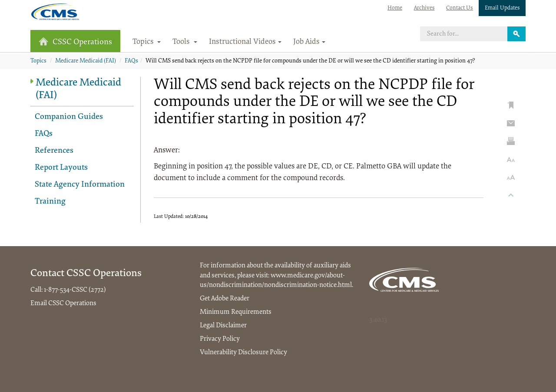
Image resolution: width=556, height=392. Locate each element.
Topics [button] (147, 42)
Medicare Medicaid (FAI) (86, 61)
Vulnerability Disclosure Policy (243, 352)
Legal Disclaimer (223, 326)
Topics (38, 61)
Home (395, 8)
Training (50, 202)
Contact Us (460, 8)
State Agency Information (80, 185)
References (54, 151)
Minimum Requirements (236, 312)
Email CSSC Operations (63, 303)
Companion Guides (69, 117)
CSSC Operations (75, 42)
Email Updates (502, 8)
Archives (424, 8)
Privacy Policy (220, 339)
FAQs (131, 61)
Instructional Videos (245, 42)
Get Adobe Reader (225, 299)
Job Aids (309, 42)
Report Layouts (61, 168)
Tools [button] (185, 42)
